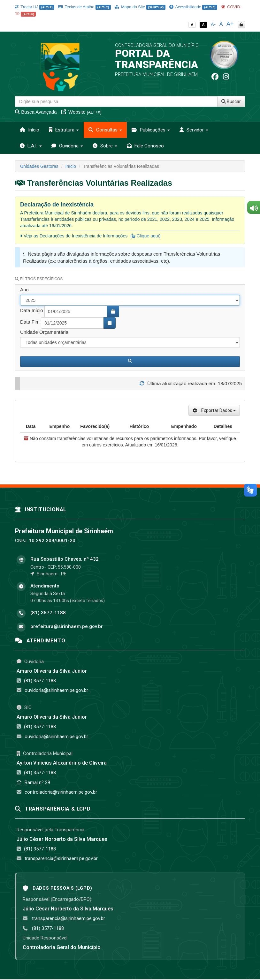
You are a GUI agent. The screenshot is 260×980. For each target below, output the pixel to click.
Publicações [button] (151, 130)
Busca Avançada (36, 112)
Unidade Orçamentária (44, 332)
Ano (24, 290)
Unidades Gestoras (39, 166)
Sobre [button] (105, 146)
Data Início (32, 310)
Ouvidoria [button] (67, 146)
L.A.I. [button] (31, 146)
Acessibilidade (193, 7)
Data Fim (30, 322)
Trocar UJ (35, 7)
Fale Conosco (145, 146)
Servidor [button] (194, 130)
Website (81, 112)
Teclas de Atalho (84, 7)
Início (30, 130)
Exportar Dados (214, 410)
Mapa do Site (140, 7)
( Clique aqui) (145, 236)
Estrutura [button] (64, 130)
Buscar (231, 101)
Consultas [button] (105, 130)
